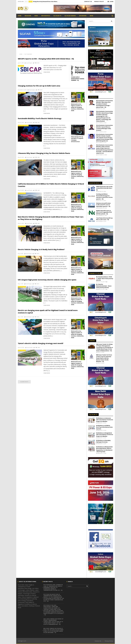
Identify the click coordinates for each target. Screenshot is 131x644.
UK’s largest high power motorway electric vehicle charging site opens (47, 280)
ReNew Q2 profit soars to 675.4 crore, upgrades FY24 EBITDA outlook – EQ (104, 212)
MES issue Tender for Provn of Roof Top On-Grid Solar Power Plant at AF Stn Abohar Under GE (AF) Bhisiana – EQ (104, 358)
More (92, 16)
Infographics (46, 16)
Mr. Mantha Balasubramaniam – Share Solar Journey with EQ (104, 286)
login (111, 2)
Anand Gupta (29, 63)
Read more (47, 72)
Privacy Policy (99, 2)
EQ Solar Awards (70, 16)
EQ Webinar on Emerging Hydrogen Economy (103, 441)
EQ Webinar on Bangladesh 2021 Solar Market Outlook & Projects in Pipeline (105, 435)
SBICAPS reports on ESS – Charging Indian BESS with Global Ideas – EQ (46, 59)
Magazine (28, 16)
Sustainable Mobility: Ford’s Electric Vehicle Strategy (40, 118)
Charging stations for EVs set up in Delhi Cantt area (39, 86)
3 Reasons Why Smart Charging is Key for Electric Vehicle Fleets (44, 153)
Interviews (83, 16)
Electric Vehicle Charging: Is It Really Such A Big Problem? (41, 249)
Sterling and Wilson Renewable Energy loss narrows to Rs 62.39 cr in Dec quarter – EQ (104, 197)
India (31, 2)
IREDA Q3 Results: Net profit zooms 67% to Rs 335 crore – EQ (104, 188)
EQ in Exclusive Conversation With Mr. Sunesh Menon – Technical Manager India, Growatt (104, 128)
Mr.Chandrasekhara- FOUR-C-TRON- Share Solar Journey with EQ (105, 278)
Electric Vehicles (23, 125)
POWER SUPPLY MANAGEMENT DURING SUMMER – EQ (78, 79)
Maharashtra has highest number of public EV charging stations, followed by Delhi (77, 107)
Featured (21, 66)
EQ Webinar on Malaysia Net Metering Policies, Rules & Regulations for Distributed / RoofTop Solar (104, 449)
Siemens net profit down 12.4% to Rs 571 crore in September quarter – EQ (103, 205)
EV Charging (22, 93)
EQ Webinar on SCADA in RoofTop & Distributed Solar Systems (104, 427)
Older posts (24, 382)
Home (20, 16)
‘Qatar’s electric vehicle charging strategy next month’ (41, 343)
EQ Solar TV (57, 16)
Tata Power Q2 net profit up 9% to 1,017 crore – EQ (104, 219)
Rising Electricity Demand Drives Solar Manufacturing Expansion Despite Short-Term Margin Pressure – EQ (46, 2)
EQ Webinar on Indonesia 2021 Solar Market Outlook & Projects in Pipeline (105, 420)
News (36, 16)
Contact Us (88, 2)
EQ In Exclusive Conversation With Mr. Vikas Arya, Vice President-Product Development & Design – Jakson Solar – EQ (105, 104)
